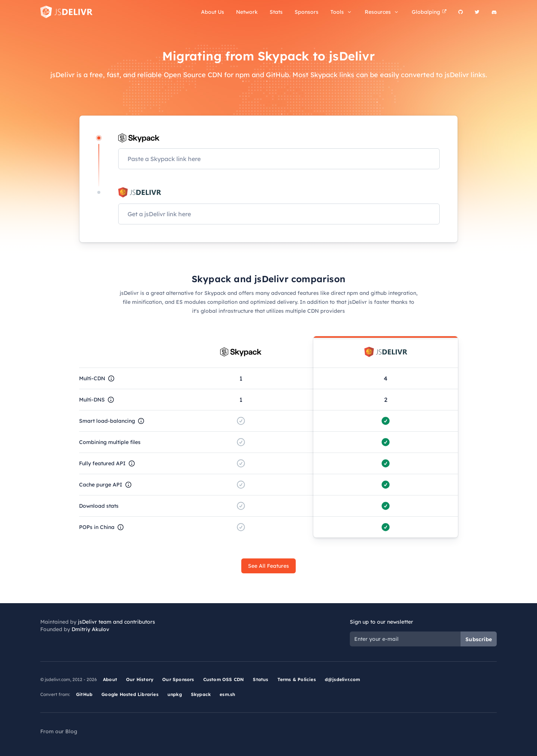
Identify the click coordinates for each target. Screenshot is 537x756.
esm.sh (227, 694)
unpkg (175, 694)
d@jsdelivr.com (343, 679)
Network (247, 12)
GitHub (84, 694)
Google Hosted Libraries (130, 694)
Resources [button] (382, 12)
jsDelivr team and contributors (117, 622)
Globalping (429, 12)
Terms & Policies (297, 679)
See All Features (268, 566)
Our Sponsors (178, 679)
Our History (140, 679)
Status (260, 679)
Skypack (201, 694)
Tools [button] (342, 12)
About (110, 679)
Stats (276, 12)
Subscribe (479, 639)
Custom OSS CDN (224, 679)
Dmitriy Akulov (90, 629)
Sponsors (307, 12)
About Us (213, 12)
